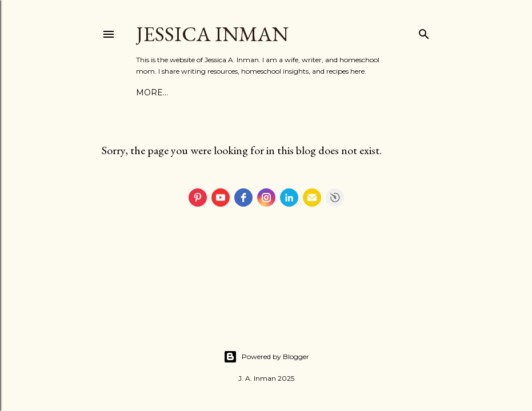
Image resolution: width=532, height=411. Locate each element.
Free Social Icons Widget (335, 198)
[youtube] (221, 198)
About (151, 92)
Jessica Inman (212, 34)
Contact (192, 92)
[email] (312, 198)
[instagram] (266, 198)
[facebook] (243, 198)
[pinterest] (198, 198)
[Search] (424, 32)
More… (335, 92)
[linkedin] (289, 198)
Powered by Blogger (266, 357)
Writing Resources (265, 92)
